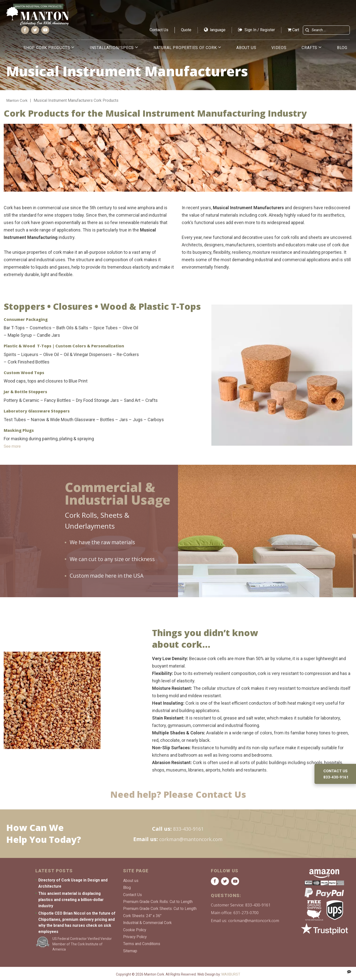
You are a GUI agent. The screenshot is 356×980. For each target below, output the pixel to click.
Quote (186, 32)
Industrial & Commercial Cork (148, 921)
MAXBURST (231, 972)
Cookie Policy (135, 928)
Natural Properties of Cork (185, 50)
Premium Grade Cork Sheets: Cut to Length (160, 908)
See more (13, 446)
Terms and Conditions (142, 941)
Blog (342, 50)
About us (246, 50)
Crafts (309, 50)
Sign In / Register (256, 32)
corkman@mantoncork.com (191, 839)
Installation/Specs (112, 50)
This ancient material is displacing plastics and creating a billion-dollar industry (71, 900)
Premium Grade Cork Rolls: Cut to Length (158, 901)
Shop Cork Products (47, 50)
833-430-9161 (188, 829)
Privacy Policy (135, 935)
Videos (279, 50)
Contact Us (159, 32)
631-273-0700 (246, 913)
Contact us (336, 771)
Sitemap (130, 948)
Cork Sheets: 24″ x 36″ (142, 914)
